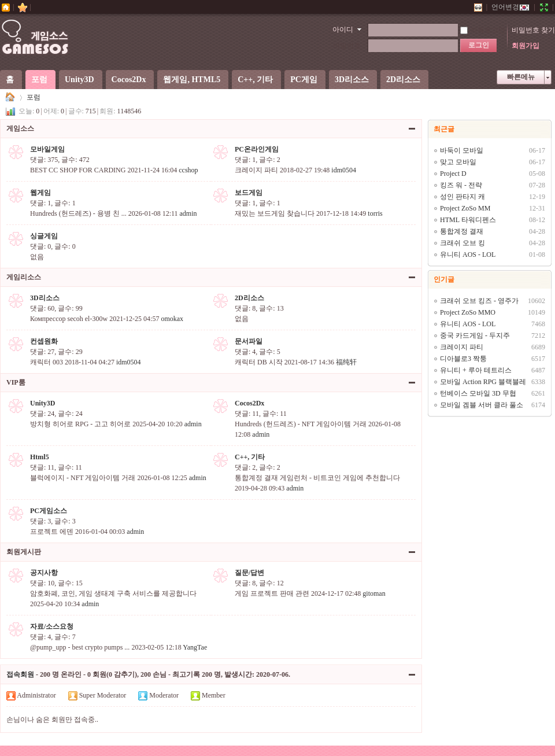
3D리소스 (352, 80)
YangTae (195, 647)
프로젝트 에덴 (52, 532)
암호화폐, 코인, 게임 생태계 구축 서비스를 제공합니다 (113, 593)
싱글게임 (44, 236)
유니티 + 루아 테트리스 (476, 370)
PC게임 (304, 80)
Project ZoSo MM (465, 208)
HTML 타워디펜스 (468, 220)
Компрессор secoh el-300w (69, 319)
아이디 (343, 29)
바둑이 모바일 (462, 150)
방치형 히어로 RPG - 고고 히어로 (80, 424)
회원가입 (526, 46)
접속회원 (20, 674)
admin (188, 213)
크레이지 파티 (256, 170)
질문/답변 (249, 573)
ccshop (188, 170)
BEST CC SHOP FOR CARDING (78, 170)
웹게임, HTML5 (192, 80)
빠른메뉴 (521, 77)
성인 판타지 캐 (462, 197)
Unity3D (79, 80)
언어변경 (510, 7)
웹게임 (40, 193)
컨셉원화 (44, 341)
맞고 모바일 (458, 162)
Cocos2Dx (129, 80)
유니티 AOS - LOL (468, 255)
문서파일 (249, 341)
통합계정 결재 (462, 231)
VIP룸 (16, 382)
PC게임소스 (49, 511)
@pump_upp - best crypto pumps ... (80, 647)
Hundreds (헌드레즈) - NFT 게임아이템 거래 (301, 424)
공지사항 (44, 573)
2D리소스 (403, 80)
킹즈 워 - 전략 (461, 185)
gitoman (374, 593)
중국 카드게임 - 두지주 (475, 335)
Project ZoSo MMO (468, 312)
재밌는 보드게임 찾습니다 (275, 213)
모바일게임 (47, 149)
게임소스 (10, 97)
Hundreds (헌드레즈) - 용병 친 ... (78, 213)
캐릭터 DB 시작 (259, 362)
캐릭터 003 (47, 362)
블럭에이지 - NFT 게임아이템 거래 (83, 478)
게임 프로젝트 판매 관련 (272, 593)
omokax (172, 319)
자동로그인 (483, 30)
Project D (453, 174)
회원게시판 (24, 552)
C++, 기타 (255, 80)
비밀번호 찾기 (533, 30)
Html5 (40, 457)
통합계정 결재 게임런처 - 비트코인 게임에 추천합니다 (317, 478)
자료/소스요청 (52, 626)
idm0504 (344, 170)
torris (375, 213)
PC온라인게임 (257, 149)
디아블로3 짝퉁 (463, 359)
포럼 (39, 80)
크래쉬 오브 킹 (462, 243)
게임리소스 (24, 277)
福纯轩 (346, 362)
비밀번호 (347, 46)
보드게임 (249, 193)
